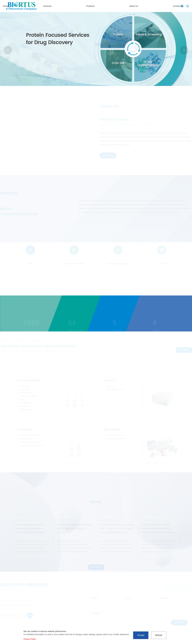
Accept (141, 635)
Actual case (51, 59)
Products (120, 6)
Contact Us (167, 6)
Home (76, 6)
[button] (184, 50)
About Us (143, 6)
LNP (70, 59)
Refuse (159, 635)
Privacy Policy (30, 639)
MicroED (62, 59)
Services (97, 6)
